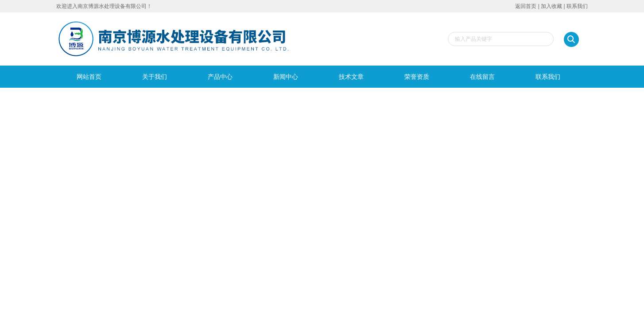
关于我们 (155, 77)
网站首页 (89, 77)
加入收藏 (551, 6)
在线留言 (482, 77)
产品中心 (220, 77)
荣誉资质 (417, 77)
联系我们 (577, 6)
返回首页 (526, 6)
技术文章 (351, 77)
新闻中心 (286, 77)
